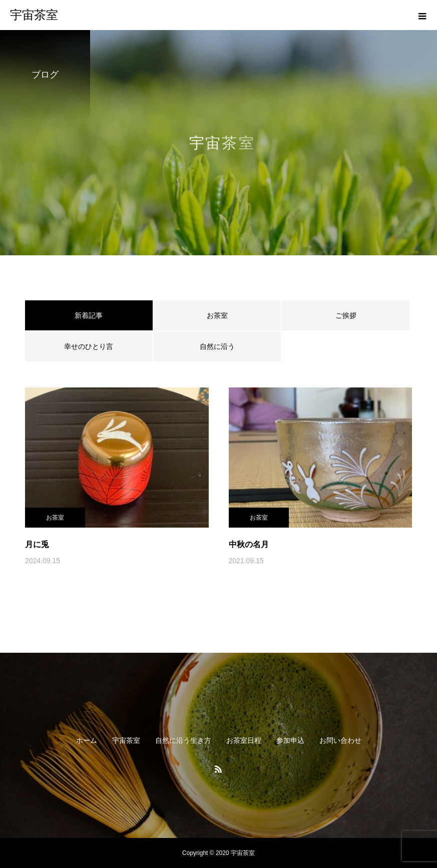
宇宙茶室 (126, 740)
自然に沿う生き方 (183, 740)
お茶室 (217, 315)
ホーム (87, 740)
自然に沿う (217, 346)
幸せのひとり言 (89, 346)
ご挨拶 (346, 315)
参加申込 (290, 740)
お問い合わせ (340, 740)
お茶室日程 (244, 740)
